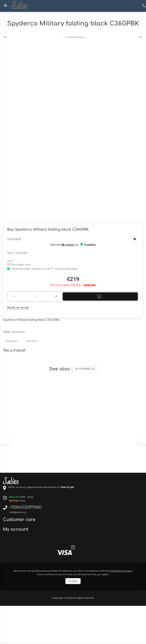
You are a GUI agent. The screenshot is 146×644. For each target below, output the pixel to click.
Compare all (85, 369)
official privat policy (121, 571)
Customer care (20, 520)
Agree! (73, 581)
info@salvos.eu (18, 512)
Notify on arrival (18, 308)
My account (16, 529)
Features (12, 341)
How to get (67, 487)
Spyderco (18, 332)
